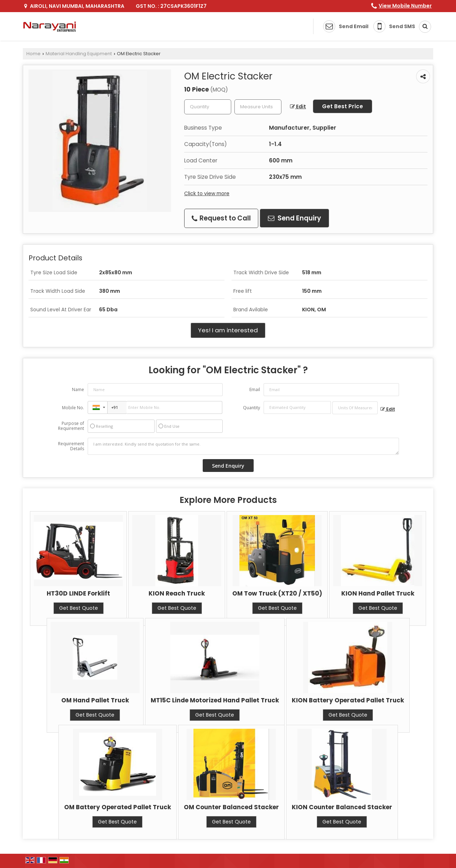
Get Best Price (343, 106)
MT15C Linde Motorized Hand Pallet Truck (215, 700)
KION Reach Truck (177, 593)
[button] (405, 6)
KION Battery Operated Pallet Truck (348, 700)
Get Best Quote (79, 608)
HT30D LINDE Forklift (78, 593)
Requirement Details (71, 446)
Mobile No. (73, 408)
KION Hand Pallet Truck (378, 593)
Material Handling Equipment (79, 54)
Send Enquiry (294, 218)
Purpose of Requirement (71, 426)
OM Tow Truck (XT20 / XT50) (277, 593)
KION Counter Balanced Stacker (342, 807)
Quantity (252, 408)
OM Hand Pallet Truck (95, 700)
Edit (298, 106)
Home (33, 54)
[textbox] (258, 107)
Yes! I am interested (228, 330)
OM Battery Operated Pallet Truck (118, 807)
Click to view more (207, 193)
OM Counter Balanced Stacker (231, 807)
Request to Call (221, 218)
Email (255, 389)
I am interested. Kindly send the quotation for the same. (243, 446)
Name (78, 389)
